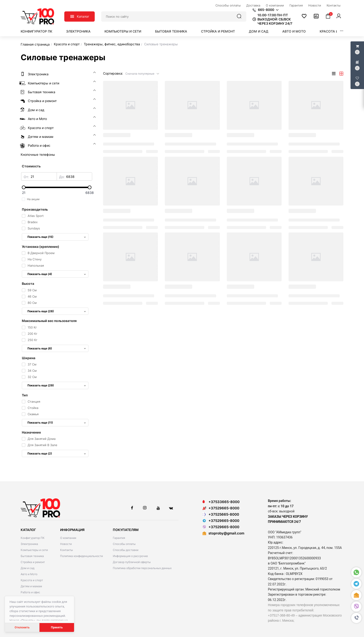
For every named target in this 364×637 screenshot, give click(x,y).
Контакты (67, 550)
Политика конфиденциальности (81, 556)
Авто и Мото (294, 31)
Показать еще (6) (57, 348)
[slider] (57, 187)
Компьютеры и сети (123, 31)
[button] (356, 618)
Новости (66, 544)
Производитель (35, 209)
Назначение (31, 432)
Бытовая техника (171, 31)
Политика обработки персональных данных (142, 568)
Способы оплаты (124, 544)
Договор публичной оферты (132, 562)
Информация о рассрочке (130, 556)
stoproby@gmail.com (226, 533)
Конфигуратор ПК (36, 31)
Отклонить (22, 627)
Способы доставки (126, 550)
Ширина (29, 358)
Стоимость (31, 166)
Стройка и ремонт (218, 31)
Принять (57, 627)
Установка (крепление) (41, 247)
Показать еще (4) (57, 274)
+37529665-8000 (221, 508)
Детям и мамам (31, 586)
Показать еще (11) (57, 423)
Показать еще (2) (57, 453)
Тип (25, 395)
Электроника (78, 31)
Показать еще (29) (57, 385)
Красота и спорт (335, 31)
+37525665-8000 (221, 514)
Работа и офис (30, 592)
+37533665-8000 (221, 502)
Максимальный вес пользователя (49, 321)
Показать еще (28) (57, 311)
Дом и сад (259, 31)
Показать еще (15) (57, 237)
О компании (68, 538)
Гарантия (119, 538)
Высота (28, 284)
